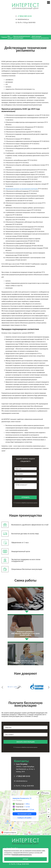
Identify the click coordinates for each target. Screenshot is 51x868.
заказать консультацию (25, 742)
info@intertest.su (23, 19)
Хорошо (25, 859)
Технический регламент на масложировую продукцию (22, 189)
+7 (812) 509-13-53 (25, 16)
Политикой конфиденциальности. (22, 855)
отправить (26, 497)
